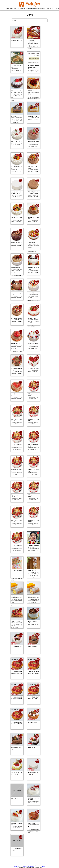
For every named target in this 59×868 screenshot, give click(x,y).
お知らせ (31, 9)
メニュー (19, 9)
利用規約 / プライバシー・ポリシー (38, 866)
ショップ (47, 9)
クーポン (11, 9)
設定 (51, 9)
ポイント (15, 9)
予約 (23, 9)
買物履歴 (35, 9)
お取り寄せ (27, 9)
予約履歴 (39, 9)
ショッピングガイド (18, 866)
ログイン (56, 9)
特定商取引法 (26, 866)
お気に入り (44, 9)
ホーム (7, 9)
